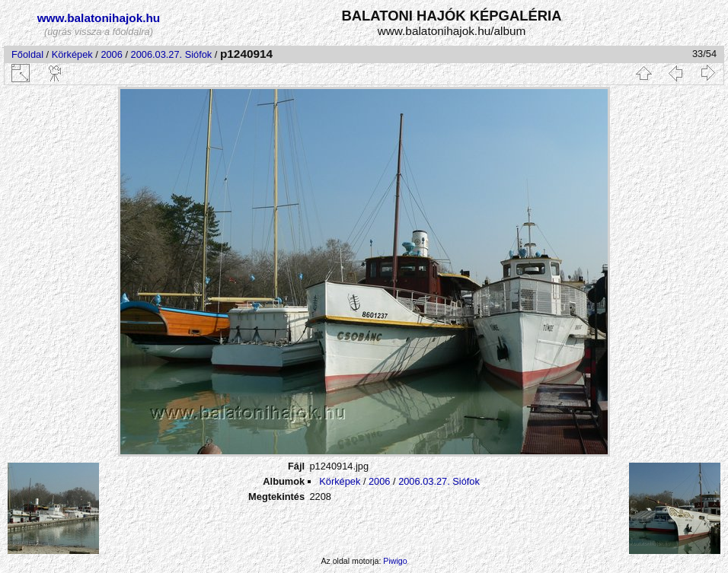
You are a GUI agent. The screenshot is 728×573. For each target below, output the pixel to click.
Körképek (72, 54)
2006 (111, 54)
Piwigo (395, 561)
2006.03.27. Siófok (172, 54)
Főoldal (27, 54)
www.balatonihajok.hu (99, 18)
